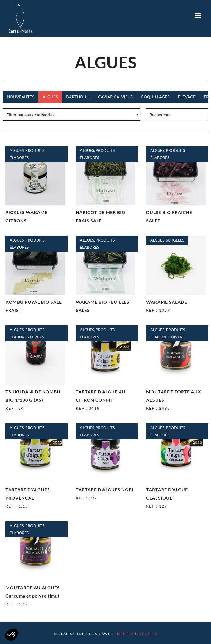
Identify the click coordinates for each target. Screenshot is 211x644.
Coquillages (155, 97)
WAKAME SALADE (167, 302)
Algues (50, 97)
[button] (198, 16)
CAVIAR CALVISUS (115, 97)
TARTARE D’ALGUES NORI (105, 490)
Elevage (187, 97)
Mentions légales (137, 634)
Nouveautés (21, 97)
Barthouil (78, 97)
